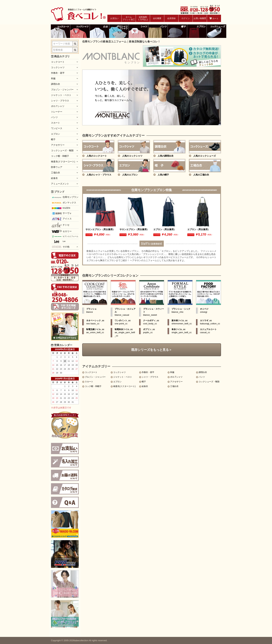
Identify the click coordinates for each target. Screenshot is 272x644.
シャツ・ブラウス (150, 377)
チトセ (61, 225)
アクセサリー (176, 382)
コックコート (91, 372)
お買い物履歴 (200, 18)
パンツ (202, 377)
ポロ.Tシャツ (176, 377)
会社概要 (157, 18)
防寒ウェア (57, 167)
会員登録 (171, 18)
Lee (59, 241)
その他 (61, 247)
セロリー (62, 231)
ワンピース (57, 128)
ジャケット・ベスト (123, 377)
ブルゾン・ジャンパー (95, 377)
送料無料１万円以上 (143, 18)
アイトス (62, 219)
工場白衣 (174, 386)
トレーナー (57, 112)
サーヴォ (62, 213)
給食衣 (145, 386)
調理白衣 (203, 372)
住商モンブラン (65, 197)
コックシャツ (120, 372)
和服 (172, 372)
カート (214, 18)
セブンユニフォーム (65, 237)
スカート (89, 382)
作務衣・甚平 (148, 372)
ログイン (186, 18)
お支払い (114, 18)
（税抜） (108, 235)
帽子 (144, 382)
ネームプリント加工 (129, 18)
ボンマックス (64, 203)
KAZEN (61, 208)
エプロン (117, 382)
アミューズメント (60, 184)
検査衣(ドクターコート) (124, 386)
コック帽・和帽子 (93, 386)
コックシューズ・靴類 (209, 382)
